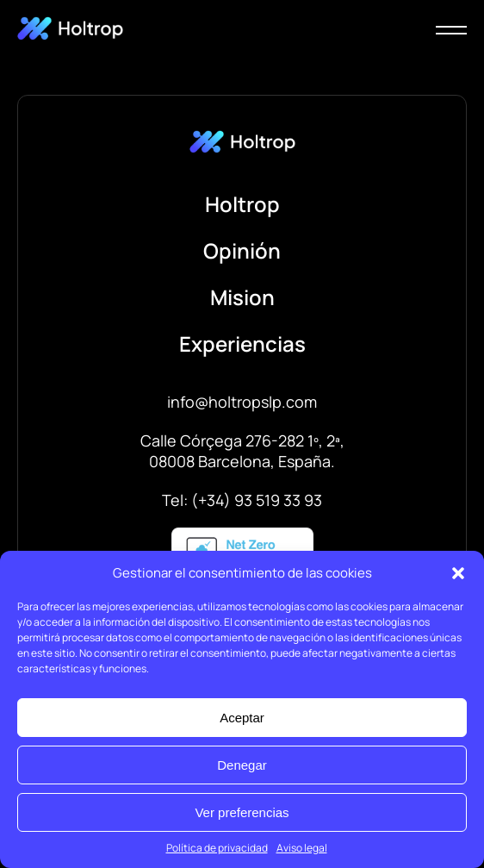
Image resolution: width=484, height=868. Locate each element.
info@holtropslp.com (242, 402)
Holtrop (242, 204)
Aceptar (242, 718)
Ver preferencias (242, 812)
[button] (458, 573)
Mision (242, 297)
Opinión (242, 250)
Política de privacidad (217, 848)
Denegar (242, 765)
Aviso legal (302, 848)
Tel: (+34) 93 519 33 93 (242, 500)
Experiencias (242, 343)
